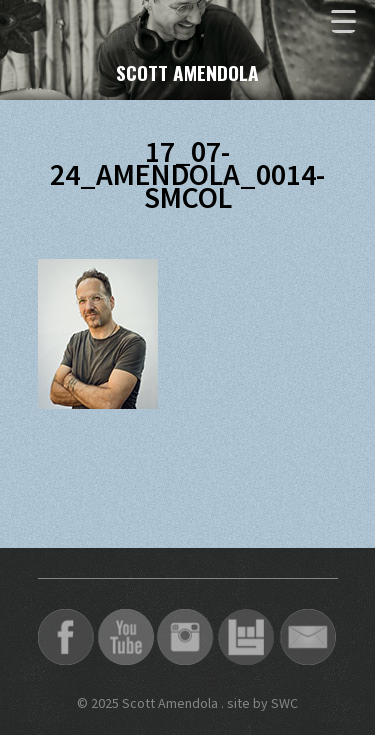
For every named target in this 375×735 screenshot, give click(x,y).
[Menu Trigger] (343, 20)
